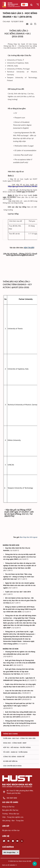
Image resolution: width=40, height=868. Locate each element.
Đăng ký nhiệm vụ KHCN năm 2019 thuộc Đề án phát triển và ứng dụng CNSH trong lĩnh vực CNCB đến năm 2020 (19, 609)
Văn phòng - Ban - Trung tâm (13, 820)
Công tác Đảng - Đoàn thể (14, 757)
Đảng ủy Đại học (8, 807)
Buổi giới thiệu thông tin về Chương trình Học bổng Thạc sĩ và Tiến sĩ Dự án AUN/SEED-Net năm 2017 (19, 663)
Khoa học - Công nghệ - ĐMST (15, 743)
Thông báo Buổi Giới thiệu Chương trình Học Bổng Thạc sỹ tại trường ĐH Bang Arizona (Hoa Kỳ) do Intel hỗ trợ (20, 723)
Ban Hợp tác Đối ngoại (29, 537)
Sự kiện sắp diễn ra (10, 761)
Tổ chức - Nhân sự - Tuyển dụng (15, 752)
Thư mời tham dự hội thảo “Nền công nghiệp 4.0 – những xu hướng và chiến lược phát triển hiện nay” (19, 577)
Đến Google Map (11, 852)
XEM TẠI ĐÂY (29, 248)
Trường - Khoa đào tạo (11, 814)
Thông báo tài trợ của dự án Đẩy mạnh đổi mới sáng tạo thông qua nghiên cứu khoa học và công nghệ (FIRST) (20, 557)
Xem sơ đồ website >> (10, 865)
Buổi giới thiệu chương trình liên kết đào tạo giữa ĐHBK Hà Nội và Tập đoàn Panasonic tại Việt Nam (19, 672)
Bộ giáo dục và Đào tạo (11, 830)
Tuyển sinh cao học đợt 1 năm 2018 (18, 592)
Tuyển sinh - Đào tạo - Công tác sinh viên (19, 738)
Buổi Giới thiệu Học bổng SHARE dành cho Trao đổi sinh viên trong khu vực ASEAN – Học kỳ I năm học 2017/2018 (20, 715)
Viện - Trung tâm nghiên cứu (13, 817)
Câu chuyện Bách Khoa (12, 766)
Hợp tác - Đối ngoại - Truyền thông (17, 748)
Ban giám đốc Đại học (10, 810)
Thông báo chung (10, 734)
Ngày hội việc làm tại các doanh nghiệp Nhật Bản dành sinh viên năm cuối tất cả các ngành (19, 586)
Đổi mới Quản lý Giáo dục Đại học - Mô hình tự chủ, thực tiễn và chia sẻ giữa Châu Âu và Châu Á (20, 601)
